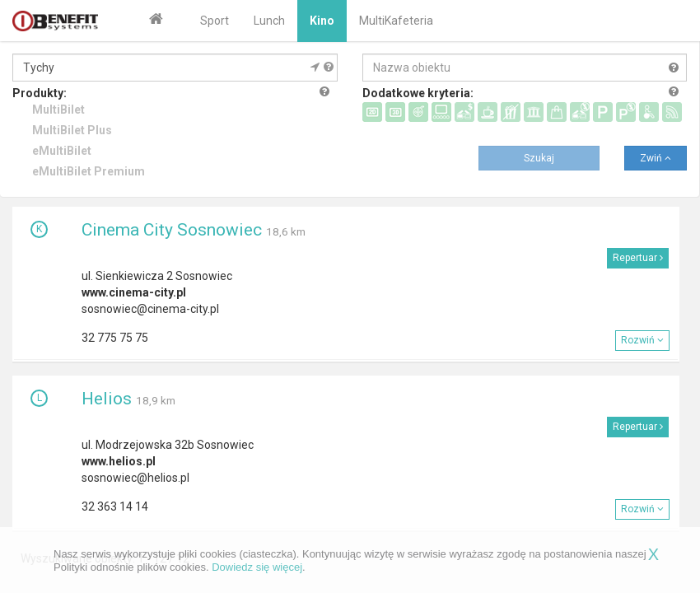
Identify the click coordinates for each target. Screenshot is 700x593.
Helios (107, 399)
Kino (322, 21)
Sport (215, 21)
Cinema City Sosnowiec (172, 230)
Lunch (269, 21)
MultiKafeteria (396, 21)
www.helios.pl (119, 461)
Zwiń (656, 158)
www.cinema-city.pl (134, 292)
